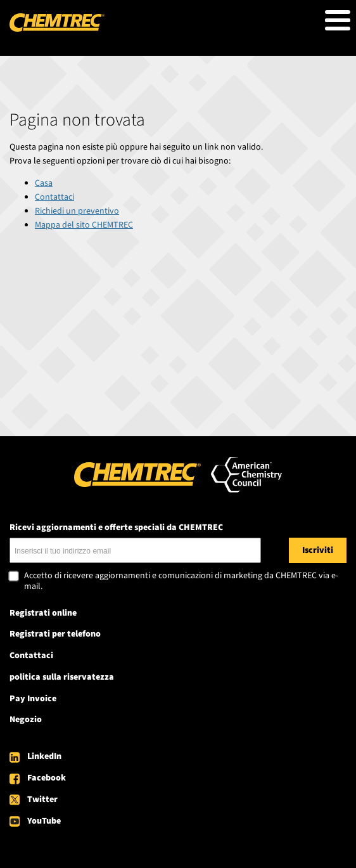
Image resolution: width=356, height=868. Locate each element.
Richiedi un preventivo (77, 211)
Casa (44, 183)
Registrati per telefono (55, 634)
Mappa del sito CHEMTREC (84, 225)
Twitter (42, 800)
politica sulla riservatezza (62, 677)
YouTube (44, 821)
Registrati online (43, 613)
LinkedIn (44, 756)
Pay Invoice (33, 699)
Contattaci (54, 197)
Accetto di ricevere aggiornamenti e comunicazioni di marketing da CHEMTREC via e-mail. (181, 582)
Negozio (26, 720)
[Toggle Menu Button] (338, 20)
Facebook (47, 778)
